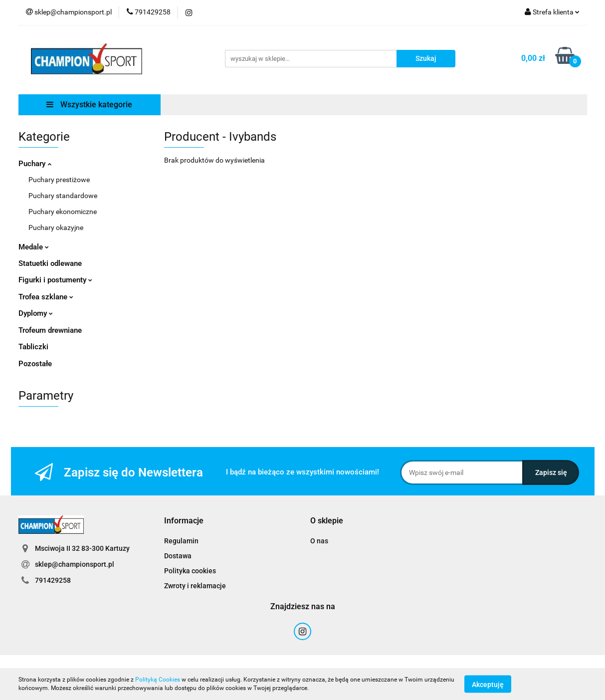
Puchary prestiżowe (59, 180)
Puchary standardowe (63, 196)
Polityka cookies (190, 571)
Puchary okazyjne (56, 228)
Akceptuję (488, 684)
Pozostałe (35, 364)
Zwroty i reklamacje (195, 586)
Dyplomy (36, 313)
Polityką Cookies (158, 680)
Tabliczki (33, 347)
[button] (184, 521)
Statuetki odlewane (50, 263)
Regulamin (181, 541)
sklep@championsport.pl (75, 564)
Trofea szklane (46, 297)
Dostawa (178, 556)
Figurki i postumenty (55, 280)
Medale (34, 247)
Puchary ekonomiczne (63, 212)
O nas (319, 541)
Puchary (35, 164)
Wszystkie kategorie (89, 105)
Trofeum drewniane (50, 330)
